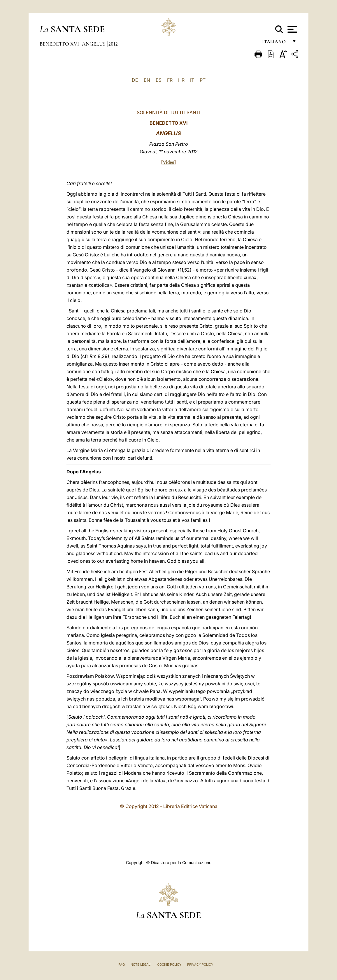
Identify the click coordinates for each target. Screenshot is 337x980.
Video (168, 162)
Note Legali (141, 965)
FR (170, 80)
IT (192, 80)
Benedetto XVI (60, 44)
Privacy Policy (200, 965)
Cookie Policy (169, 965)
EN (147, 80)
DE (135, 80)
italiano (275, 43)
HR (181, 80)
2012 (113, 44)
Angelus (94, 44)
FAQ (122, 965)
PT (203, 80)
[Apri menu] (292, 29)
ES (159, 80)
